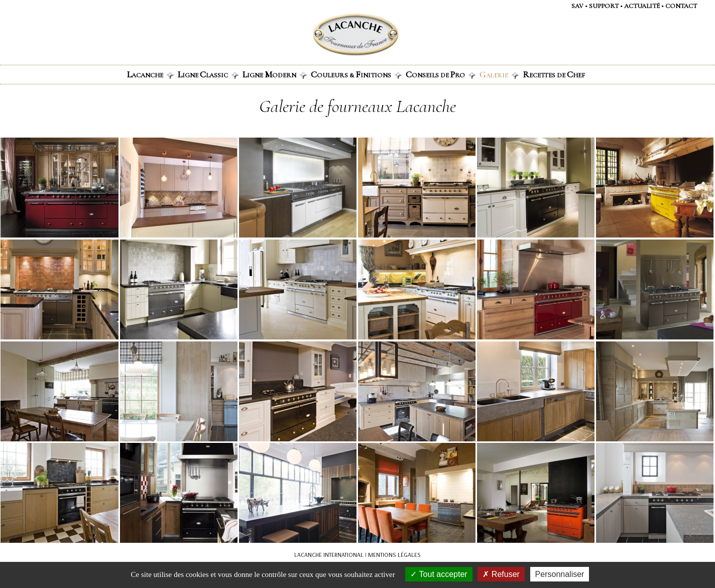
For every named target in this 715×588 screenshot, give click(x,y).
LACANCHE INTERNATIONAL (329, 555)
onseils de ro (441, 74)
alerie (499, 74)
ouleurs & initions (356, 74)
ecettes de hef (554, 74)
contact (681, 6)
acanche (150, 74)
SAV (577, 6)
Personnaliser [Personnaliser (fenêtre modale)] (560, 574)
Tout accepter (439, 574)
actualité (642, 6)
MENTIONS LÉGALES (394, 555)
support (604, 6)
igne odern (275, 74)
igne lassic (208, 74)
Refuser (501, 574)
